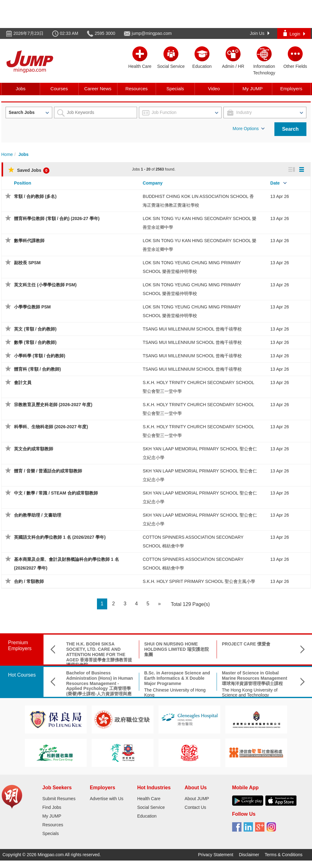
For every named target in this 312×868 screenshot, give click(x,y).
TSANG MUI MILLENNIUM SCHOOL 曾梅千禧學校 (192, 329)
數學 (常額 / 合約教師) (35, 342)
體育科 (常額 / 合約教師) (37, 369)
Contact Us (195, 807)
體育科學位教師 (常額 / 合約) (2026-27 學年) (57, 218)
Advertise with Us (107, 799)
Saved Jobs (29, 170)
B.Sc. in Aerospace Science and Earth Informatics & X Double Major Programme (177, 678)
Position (23, 183)
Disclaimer (249, 855)
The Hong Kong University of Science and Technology (250, 693)
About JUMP (197, 799)
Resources (136, 89)
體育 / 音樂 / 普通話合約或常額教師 (48, 471)
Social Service (151, 807)
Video (214, 89)
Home (7, 154)
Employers (291, 89)
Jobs (21, 89)
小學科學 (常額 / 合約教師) (40, 356)
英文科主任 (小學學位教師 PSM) (45, 285)
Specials (175, 89)
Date (275, 183)
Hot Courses (22, 675)
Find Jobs (52, 807)
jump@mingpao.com (152, 33)
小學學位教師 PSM (32, 307)
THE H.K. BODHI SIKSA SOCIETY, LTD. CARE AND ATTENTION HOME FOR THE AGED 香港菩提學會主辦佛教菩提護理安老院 (99, 654)
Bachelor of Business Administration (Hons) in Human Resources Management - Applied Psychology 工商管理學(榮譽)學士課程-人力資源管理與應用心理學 (100, 686)
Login (294, 33)
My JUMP (252, 89)
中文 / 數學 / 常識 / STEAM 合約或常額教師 (56, 493)
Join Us (260, 33)
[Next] (159, 604)
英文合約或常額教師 (34, 449)
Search (290, 129)
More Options (249, 129)
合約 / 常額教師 (29, 581)
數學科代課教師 (29, 241)
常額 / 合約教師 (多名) (35, 196)
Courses (59, 89)
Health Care (149, 799)
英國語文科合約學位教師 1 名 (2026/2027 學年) (60, 537)
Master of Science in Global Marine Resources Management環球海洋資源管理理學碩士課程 (255, 678)
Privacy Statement (216, 855)
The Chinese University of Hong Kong (175, 693)
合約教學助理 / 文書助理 (38, 515)
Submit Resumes (59, 799)
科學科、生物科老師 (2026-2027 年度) (51, 427)
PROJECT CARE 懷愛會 (246, 644)
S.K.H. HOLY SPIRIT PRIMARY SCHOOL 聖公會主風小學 (199, 581)
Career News (98, 89)
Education (147, 816)
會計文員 (23, 382)
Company (153, 183)
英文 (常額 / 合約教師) (35, 329)
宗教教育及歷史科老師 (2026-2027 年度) (53, 405)
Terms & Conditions (284, 855)
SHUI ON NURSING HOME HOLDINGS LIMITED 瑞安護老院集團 (177, 649)
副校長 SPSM (27, 263)
